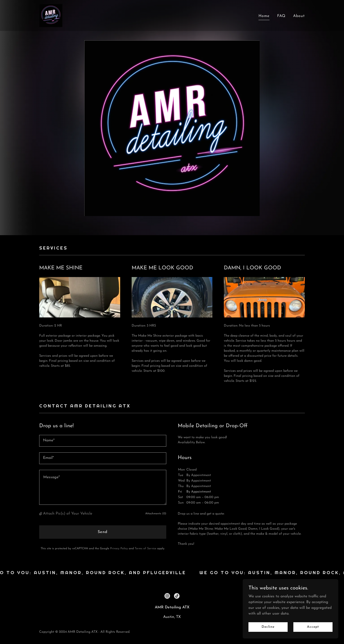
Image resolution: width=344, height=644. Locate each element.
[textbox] (103, 441)
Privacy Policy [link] (119, 549)
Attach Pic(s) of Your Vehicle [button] (68, 514)
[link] (51, 15)
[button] (41, 514)
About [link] (299, 16)
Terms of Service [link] (145, 549)
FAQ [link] (281, 16)
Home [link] (264, 16)
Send (103, 532)
